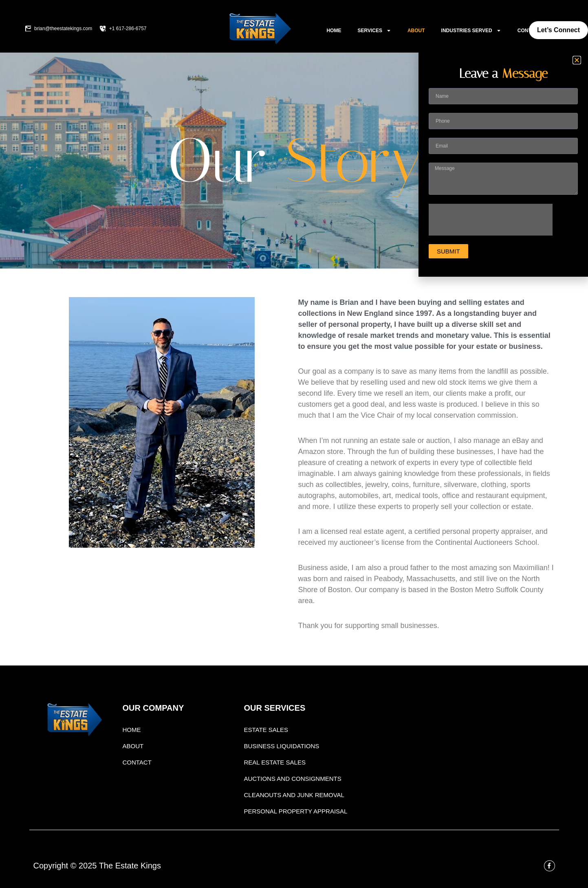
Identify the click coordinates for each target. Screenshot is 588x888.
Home (334, 31)
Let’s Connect (558, 30)
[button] (577, 60)
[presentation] (491, 220)
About (416, 31)
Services (374, 31)
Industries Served (471, 31)
